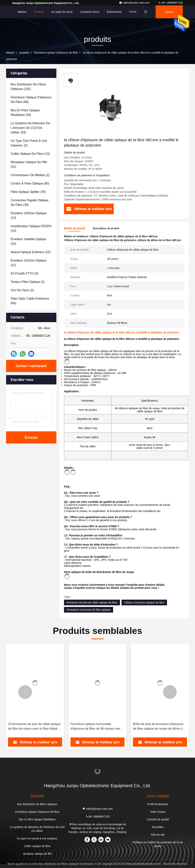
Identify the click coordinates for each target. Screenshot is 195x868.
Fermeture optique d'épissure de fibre (56, 53)
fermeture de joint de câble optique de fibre (92, 602)
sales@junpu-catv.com (135, 3)
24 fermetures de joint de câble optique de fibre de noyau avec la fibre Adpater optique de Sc (34, 727)
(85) (31, 100)
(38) (30, 203)
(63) (30, 128)
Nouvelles (158, 827)
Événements (114, 12)
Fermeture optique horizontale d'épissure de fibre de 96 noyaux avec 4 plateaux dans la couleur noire (97, 727)
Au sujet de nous (62, 12)
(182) (28, 87)
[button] (25, 692)
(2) (29, 143)
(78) (28, 192)
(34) (25, 113)
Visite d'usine (158, 812)
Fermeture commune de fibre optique (89, 610)
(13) (30, 154)
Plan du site (158, 835)
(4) (24, 273)
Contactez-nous (90, 12)
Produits (39, 12)
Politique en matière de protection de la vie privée (158, 844)
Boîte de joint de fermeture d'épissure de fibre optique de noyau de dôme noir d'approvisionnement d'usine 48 (159, 727)
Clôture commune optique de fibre (144, 602)
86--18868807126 (170, 3)
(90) (30, 183)
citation (169, 12)
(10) (31, 228)
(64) (30, 301)
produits (24, 53)
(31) (29, 164)
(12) (29, 263)
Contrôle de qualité (158, 819)
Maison (22, 12)
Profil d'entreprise (158, 804)
